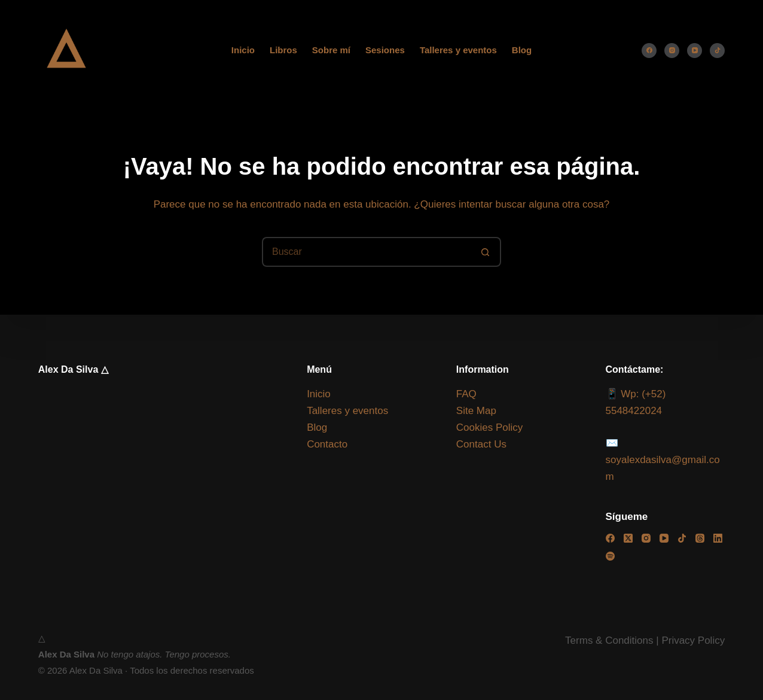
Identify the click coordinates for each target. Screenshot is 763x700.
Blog (522, 50)
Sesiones (385, 50)
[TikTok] (717, 51)
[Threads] (700, 538)
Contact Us (481, 444)
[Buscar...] (367, 252)
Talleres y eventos (458, 50)
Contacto (327, 444)
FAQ (466, 394)
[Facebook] (649, 51)
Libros (283, 50)
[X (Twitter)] (628, 538)
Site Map (476, 411)
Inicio (243, 50)
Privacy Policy (693, 640)
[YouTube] (695, 51)
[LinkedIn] (718, 538)
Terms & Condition (607, 640)
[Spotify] (610, 556)
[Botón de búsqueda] (486, 252)
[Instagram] (672, 51)
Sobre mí (331, 50)
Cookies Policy (490, 427)
